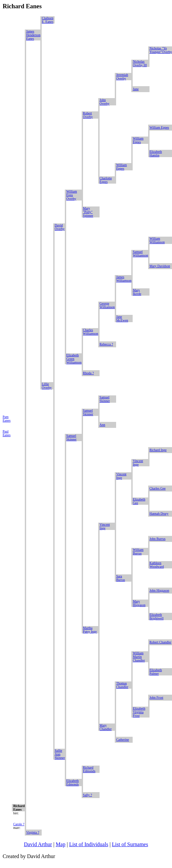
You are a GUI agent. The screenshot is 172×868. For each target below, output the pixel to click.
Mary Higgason (139, 603)
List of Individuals (89, 844)
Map (60, 844)
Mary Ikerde (137, 292)
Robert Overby (88, 115)
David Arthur (38, 844)
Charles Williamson (91, 332)
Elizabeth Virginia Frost (139, 712)
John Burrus (158, 539)
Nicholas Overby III (140, 63)
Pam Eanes (7, 419)
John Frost (156, 697)
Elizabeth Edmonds (72, 782)
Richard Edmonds (89, 769)
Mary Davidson (160, 266)
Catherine (123, 740)
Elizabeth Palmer (156, 672)
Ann (102, 425)
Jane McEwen (122, 318)
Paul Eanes (7, 433)
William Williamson (157, 240)
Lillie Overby (47, 386)
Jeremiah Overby (122, 77)
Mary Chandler (106, 727)
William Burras (138, 551)
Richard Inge (158, 450)
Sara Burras (121, 578)
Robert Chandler (160, 642)
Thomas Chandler (122, 685)
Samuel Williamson (140, 254)
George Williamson (107, 305)
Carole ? (19, 824)
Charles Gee (158, 488)
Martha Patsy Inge (90, 630)
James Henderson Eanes (33, 35)
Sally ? (88, 795)
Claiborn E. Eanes (47, 20)
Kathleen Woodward (157, 565)
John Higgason (159, 590)
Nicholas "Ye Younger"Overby (161, 50)
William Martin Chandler (139, 657)
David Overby (60, 227)
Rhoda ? (88, 373)
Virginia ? (33, 832)
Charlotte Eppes (106, 180)
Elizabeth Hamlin (156, 153)
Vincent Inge (138, 463)
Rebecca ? (106, 344)
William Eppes (159, 127)
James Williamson (124, 279)
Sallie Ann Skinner (60, 754)
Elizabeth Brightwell (157, 616)
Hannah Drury (159, 514)
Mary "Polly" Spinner (88, 212)
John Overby (105, 102)
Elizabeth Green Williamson (74, 359)
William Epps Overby (71, 195)
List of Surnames (130, 844)
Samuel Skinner (105, 399)
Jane (136, 89)
